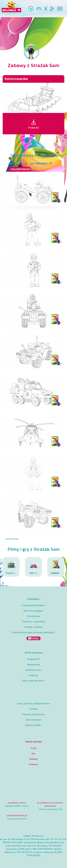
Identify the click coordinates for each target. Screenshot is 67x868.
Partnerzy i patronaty (34, 622)
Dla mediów (33, 616)
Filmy (34, 748)
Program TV (34, 659)
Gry (33, 754)
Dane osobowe (34, 720)
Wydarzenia (34, 665)
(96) (57, 567)
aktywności (39, 164)
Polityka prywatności (33, 714)
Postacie (33, 764)
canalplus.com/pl (17, 803)
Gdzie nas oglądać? (33, 611)
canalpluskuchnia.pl (17, 815)
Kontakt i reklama (33, 627)
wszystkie (16, 164)
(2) (33, 567)
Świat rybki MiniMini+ (33, 681)
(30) (12, 567)
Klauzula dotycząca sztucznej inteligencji (33, 632)
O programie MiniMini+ (34, 605)
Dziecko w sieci (33, 670)
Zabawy (33, 759)
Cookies (33, 709)
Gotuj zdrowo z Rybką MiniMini (34, 704)
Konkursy (34, 675)
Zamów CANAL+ (33, 725)
